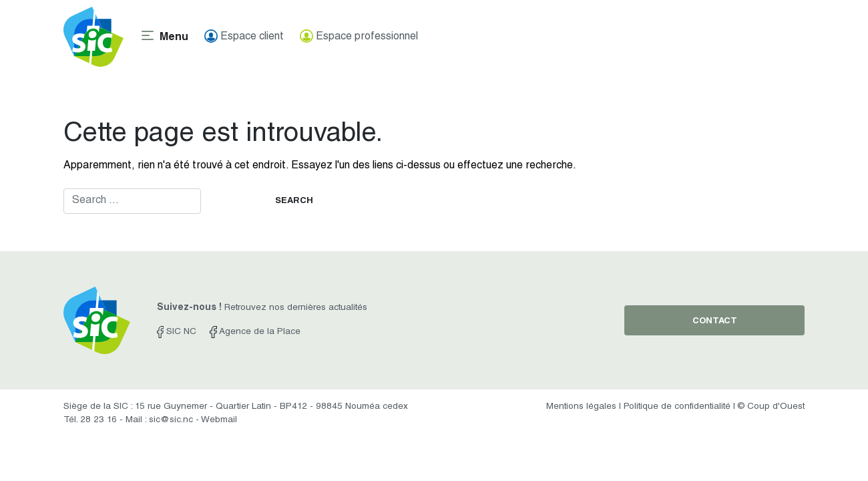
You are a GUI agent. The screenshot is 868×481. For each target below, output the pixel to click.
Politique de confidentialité (677, 407)
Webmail (219, 420)
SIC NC (177, 332)
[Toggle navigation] (164, 37)
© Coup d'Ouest (771, 407)
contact (715, 322)
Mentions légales (581, 407)
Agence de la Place (255, 332)
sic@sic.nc (171, 420)
